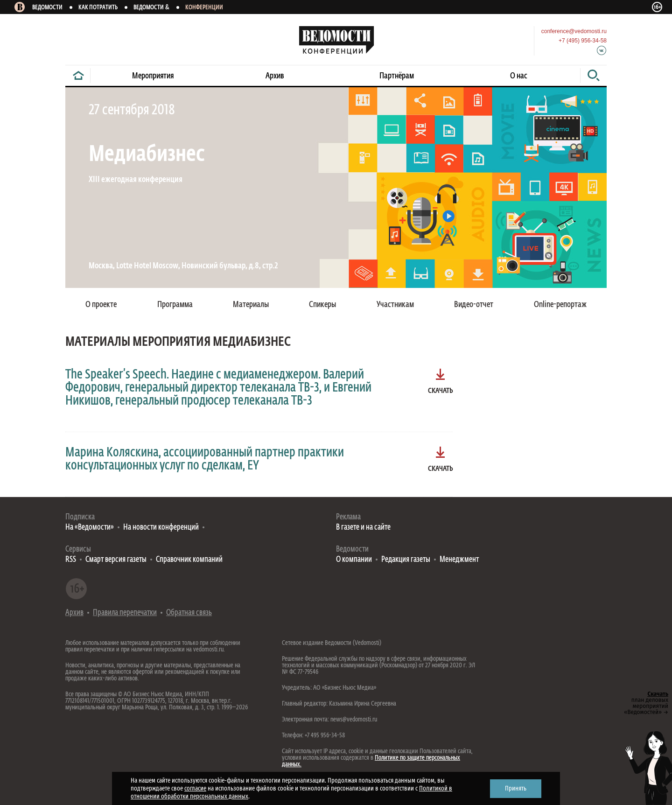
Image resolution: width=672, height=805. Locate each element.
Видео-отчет (474, 305)
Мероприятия (153, 76)
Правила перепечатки (125, 613)
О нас (519, 76)
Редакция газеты (406, 560)
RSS (71, 560)
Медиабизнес (147, 155)
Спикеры (322, 305)
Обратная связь (189, 613)
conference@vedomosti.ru (574, 31)
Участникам (395, 305)
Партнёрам (397, 76)
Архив (275, 76)
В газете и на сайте (363, 528)
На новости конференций (161, 528)
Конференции (204, 8)
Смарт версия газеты (116, 560)
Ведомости (47, 8)
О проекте (101, 305)
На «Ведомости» (90, 528)
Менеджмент (459, 560)
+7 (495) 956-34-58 (583, 41)
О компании (354, 560)
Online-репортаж (560, 305)
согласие (195, 788)
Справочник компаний (189, 560)
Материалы (251, 305)
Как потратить (98, 8)
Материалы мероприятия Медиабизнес (178, 342)
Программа (175, 305)
